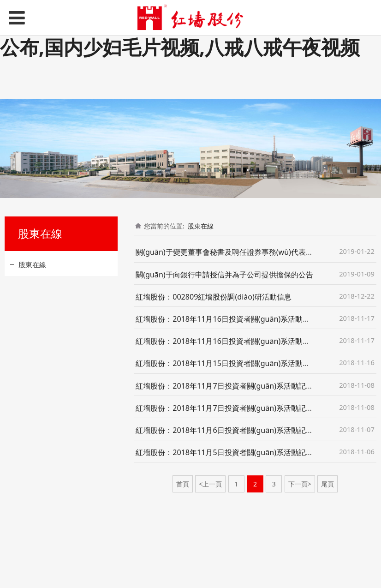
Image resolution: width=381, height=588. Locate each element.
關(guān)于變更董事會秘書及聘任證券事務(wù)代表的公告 (232, 252)
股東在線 (32, 264)
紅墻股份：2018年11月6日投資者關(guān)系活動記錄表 (228, 430)
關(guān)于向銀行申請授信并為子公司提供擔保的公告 (224, 275)
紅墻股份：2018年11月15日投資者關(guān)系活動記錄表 (230, 363)
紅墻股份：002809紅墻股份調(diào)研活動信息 (214, 297)
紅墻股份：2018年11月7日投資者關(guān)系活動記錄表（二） (239, 408)
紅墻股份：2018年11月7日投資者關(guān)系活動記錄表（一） (239, 386)
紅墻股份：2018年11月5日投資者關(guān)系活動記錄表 (228, 452)
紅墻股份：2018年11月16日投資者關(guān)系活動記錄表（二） (241, 341)
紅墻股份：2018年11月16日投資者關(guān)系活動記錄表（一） (241, 319)
